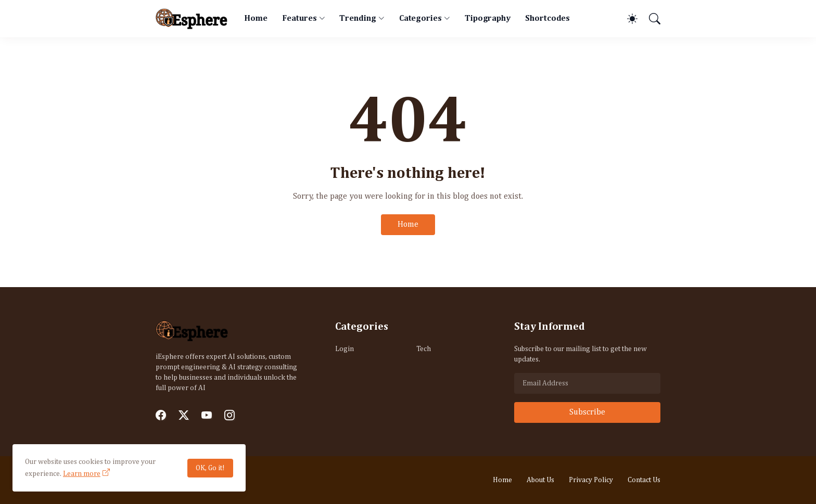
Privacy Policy (591, 480)
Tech (424, 349)
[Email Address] (587, 383)
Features (299, 19)
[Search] (650, 19)
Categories (420, 19)
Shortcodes (547, 19)
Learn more (82, 474)
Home (256, 19)
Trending (358, 19)
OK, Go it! (210, 468)
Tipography (488, 19)
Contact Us (644, 480)
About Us (540, 480)
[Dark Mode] (627, 19)
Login (345, 349)
